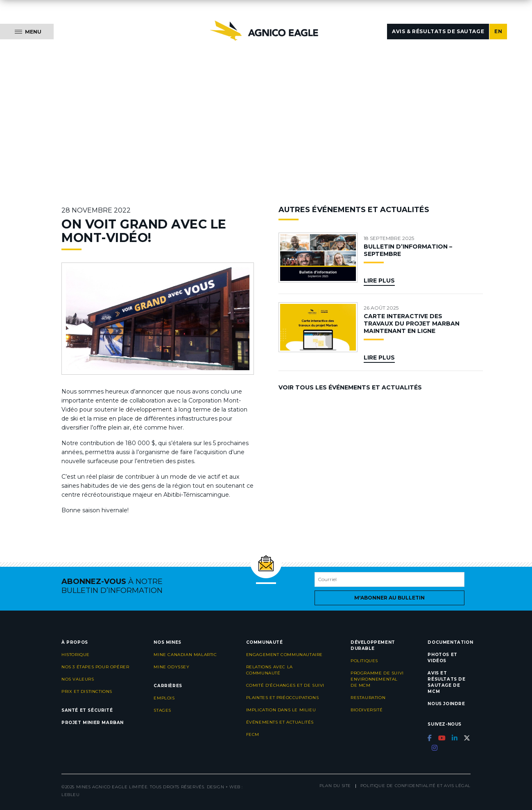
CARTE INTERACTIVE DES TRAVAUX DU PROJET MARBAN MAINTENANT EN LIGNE (412, 324)
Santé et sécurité (87, 710)
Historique (76, 655)
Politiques (364, 661)
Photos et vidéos (442, 658)
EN (498, 31)
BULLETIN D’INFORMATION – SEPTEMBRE (408, 250)
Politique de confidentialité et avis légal (415, 786)
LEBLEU (71, 795)
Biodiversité (367, 710)
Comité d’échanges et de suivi (285, 685)
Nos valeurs (78, 679)
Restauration (368, 698)
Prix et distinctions (87, 691)
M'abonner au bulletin (389, 598)
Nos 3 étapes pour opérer (95, 667)
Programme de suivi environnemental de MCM (377, 679)
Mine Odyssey (171, 667)
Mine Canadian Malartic (185, 655)
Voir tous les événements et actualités (350, 387)
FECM (253, 734)
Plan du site (335, 786)
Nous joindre (446, 704)
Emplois (164, 698)
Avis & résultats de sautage (438, 31)
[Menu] (27, 32)
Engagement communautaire (284, 655)
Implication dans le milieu (281, 710)
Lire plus (379, 281)
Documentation (450, 642)
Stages (162, 710)
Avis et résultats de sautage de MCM (446, 682)
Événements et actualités (280, 722)
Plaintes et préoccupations (283, 698)
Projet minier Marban (93, 723)
